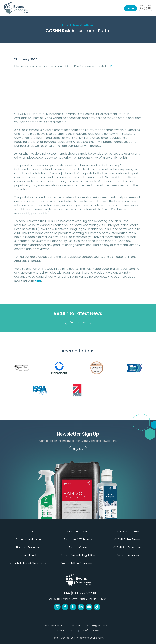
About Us (28, 531)
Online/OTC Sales (89, 631)
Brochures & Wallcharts (78, 539)
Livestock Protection (28, 547)
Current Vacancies (128, 555)
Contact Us (131, 8)
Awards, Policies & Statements (28, 563)
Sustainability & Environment (78, 563)
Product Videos (78, 547)
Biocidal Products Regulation (78, 555)
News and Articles (78, 531)
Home (55, 638)
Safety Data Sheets (128, 531)
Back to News (78, 322)
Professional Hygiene (28, 539)
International (28, 555)
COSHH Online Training (128, 539)
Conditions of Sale (67, 631)
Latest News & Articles (78, 25)
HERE (110, 66)
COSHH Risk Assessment (128, 547)
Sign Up (78, 449)
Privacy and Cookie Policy (90, 638)
